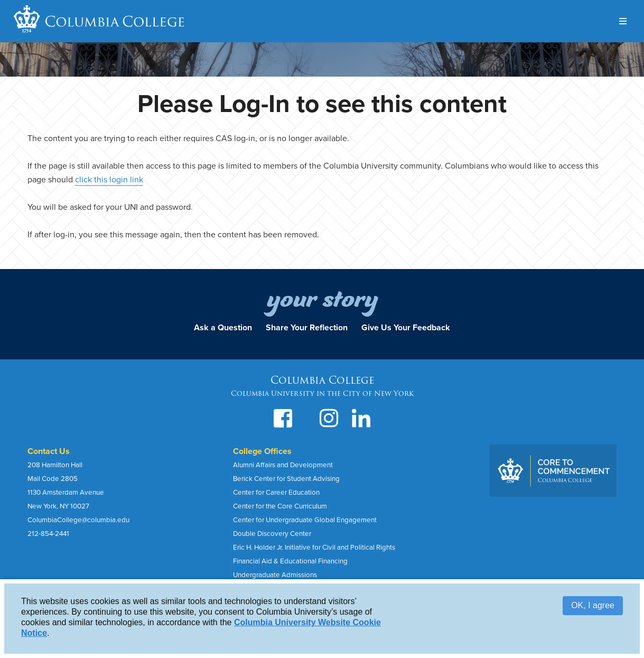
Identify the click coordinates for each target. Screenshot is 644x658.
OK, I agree (593, 605)
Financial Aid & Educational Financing (290, 561)
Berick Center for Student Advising (286, 479)
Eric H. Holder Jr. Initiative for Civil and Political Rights (314, 548)
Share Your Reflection (307, 328)
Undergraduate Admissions (275, 575)
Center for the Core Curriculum (280, 506)
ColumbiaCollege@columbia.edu (78, 520)
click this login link (109, 180)
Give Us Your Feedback (406, 328)
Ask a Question (223, 328)
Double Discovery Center (272, 534)
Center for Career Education (276, 493)
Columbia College (115, 21)
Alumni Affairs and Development (283, 465)
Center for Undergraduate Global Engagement (305, 520)
